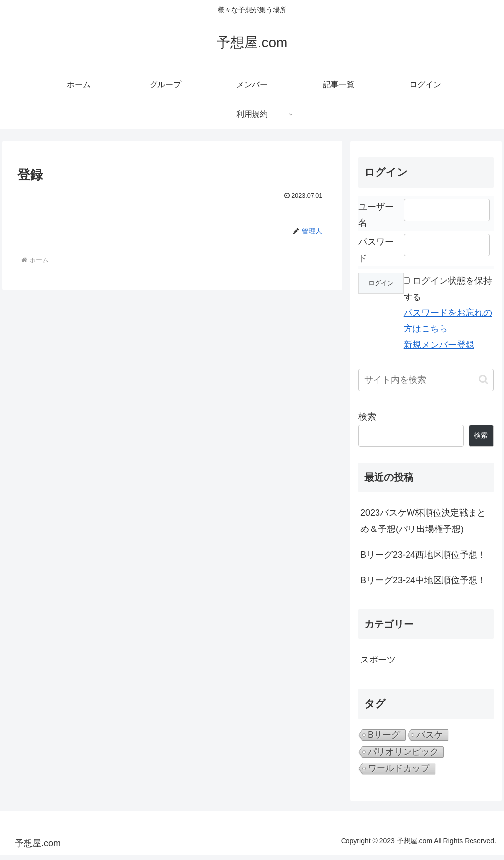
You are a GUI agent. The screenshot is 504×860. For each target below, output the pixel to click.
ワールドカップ (399, 768)
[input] (426, 380)
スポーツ (378, 660)
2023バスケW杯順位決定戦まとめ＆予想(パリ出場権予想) (423, 521)
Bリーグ (384, 735)
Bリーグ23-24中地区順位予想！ (423, 580)
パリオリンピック (403, 752)
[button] (484, 380)
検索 (367, 417)
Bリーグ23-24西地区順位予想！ (423, 555)
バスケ (430, 735)
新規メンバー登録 (439, 345)
